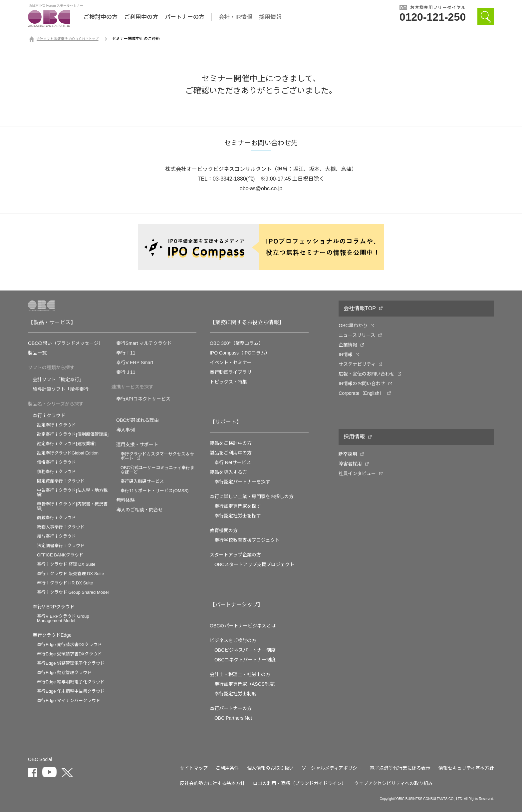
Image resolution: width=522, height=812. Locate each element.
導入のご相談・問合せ (139, 510)
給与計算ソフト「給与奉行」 (63, 389)
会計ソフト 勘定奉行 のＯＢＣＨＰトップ (68, 39)
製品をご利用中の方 (231, 453)
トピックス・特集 (228, 382)
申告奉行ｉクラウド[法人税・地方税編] (72, 492)
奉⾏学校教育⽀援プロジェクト (247, 540)
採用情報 (270, 17)
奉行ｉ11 (126, 353)
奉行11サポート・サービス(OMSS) (154, 491)
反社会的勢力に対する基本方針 (212, 783)
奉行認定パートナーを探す (242, 482)
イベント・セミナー (231, 363)
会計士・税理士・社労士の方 (240, 674)
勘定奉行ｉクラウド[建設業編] (66, 444)
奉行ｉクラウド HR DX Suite (65, 583)
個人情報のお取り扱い (270, 768)
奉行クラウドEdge (52, 635)
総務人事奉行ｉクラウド (61, 527)
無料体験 (126, 500)
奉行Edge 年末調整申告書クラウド (71, 691)
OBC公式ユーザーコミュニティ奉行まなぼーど (157, 470)
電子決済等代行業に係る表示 (400, 768)
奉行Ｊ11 (126, 372)
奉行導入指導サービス (142, 481)
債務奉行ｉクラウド (56, 472)
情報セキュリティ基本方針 (466, 768)
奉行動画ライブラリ (231, 372)
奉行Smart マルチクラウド (144, 343)
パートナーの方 (185, 17)
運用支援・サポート (137, 444)
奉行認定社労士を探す (238, 516)
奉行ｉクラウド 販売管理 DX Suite (71, 574)
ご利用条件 (227, 768)
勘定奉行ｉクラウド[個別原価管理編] (73, 434)
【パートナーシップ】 (236, 605)
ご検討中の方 (101, 17)
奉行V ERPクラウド (54, 607)
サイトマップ (194, 768)
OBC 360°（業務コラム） (237, 343)
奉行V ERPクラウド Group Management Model (63, 618)
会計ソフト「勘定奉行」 (58, 380)
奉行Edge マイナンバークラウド (69, 701)
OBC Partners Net (233, 718)
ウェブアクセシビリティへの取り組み (393, 783)
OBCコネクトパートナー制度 (245, 660)
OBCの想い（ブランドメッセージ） (66, 343)
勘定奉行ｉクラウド (56, 425)
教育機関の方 (224, 530)
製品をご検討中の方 (231, 443)
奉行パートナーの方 (231, 708)
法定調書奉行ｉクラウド (61, 546)
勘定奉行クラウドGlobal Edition (68, 453)
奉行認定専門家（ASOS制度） (247, 684)
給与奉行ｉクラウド (56, 536)
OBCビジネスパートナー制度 (245, 650)
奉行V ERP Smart (135, 363)
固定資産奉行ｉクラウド (61, 481)
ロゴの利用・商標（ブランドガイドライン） (300, 783)
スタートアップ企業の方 (235, 555)
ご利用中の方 (141, 17)
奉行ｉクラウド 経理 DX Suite (66, 564)
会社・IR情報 (235, 17)
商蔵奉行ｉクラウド (56, 518)
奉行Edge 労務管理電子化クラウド (71, 663)
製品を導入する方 (228, 472)
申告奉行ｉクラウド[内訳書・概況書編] (72, 506)
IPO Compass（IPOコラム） (240, 353)
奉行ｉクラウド (49, 415)
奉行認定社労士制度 (235, 694)
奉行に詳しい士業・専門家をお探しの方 (252, 496)
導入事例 (126, 430)
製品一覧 (37, 353)
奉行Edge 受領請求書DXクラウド (69, 654)
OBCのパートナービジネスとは (243, 626)
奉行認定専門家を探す (238, 506)
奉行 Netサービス (233, 462)
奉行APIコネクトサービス (143, 399)
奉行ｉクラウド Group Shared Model (73, 592)
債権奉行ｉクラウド (56, 462)
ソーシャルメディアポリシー (332, 768)
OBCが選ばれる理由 (137, 420)
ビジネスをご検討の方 (233, 640)
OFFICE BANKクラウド (60, 555)
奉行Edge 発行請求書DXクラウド (69, 645)
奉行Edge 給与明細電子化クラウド (71, 682)
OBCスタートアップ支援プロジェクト (254, 564)
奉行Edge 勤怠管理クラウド (64, 673)
